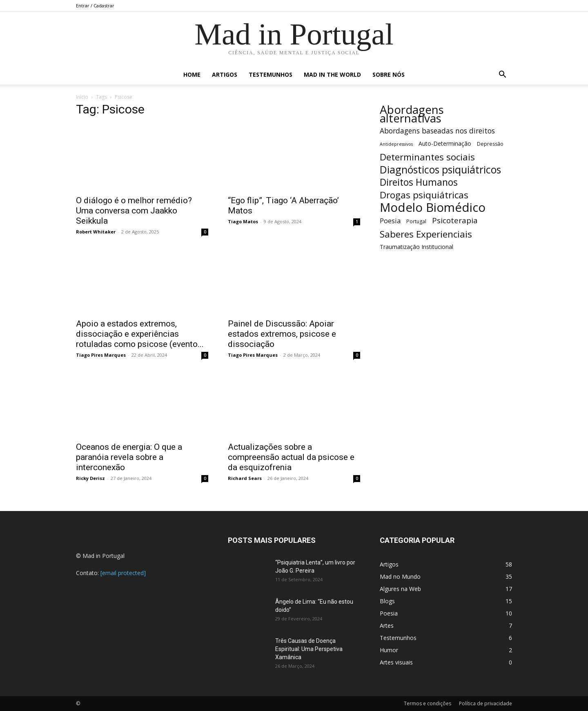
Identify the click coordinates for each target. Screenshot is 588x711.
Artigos (225, 74)
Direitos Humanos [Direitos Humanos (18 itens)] (419, 182)
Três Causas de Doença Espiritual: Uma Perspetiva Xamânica (309, 649)
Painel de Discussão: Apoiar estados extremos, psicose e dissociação (282, 334)
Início (82, 97)
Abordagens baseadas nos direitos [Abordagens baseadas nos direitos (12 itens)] (437, 131)
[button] (502, 75)
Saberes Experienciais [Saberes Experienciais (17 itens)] (426, 234)
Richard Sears (245, 478)
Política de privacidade (486, 703)
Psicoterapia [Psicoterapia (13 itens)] (455, 220)
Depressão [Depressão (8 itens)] (490, 144)
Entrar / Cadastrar (95, 6)
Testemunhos (271, 74)
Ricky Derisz (90, 478)
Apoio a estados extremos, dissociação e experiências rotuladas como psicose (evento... (140, 334)
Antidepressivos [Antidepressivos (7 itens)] (396, 144)
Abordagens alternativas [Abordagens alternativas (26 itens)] (412, 114)
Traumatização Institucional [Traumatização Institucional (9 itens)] (416, 247)
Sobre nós (389, 74)
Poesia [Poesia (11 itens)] (390, 221)
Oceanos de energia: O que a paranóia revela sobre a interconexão (129, 457)
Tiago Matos (243, 221)
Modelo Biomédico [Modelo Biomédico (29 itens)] (433, 208)
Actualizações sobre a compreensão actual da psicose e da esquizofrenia (291, 457)
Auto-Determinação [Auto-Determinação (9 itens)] (445, 143)
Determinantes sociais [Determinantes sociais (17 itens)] (427, 157)
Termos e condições (428, 703)
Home (192, 74)
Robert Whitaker (96, 232)
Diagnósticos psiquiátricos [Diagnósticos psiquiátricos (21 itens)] (440, 170)
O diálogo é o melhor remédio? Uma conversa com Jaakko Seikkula (134, 211)
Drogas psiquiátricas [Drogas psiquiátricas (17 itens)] (424, 195)
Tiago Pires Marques (101, 355)
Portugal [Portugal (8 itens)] (416, 221)
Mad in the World (332, 74)
